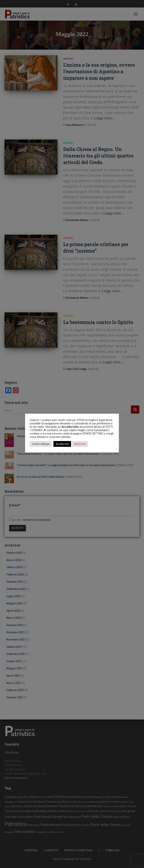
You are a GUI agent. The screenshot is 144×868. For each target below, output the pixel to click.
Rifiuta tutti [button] (80, 444)
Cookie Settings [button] (41, 444)
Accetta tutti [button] (62, 444)
